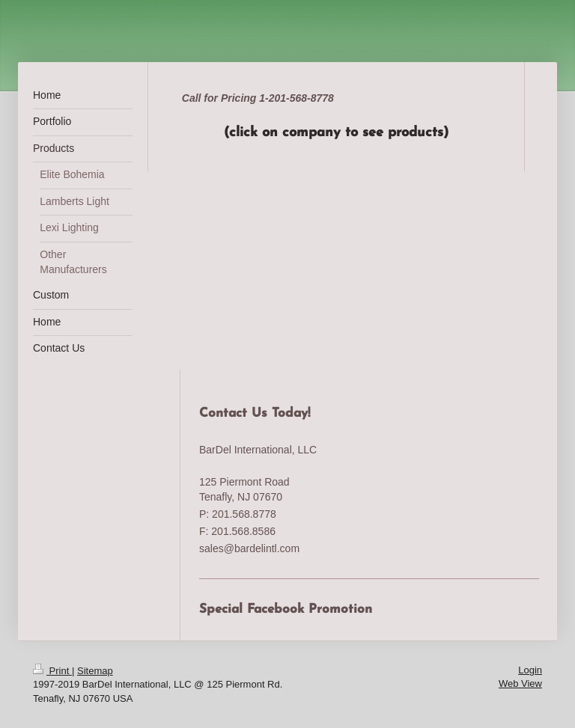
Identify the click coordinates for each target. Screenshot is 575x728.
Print (52, 671)
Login (530, 670)
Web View (520, 683)
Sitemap (95, 671)
